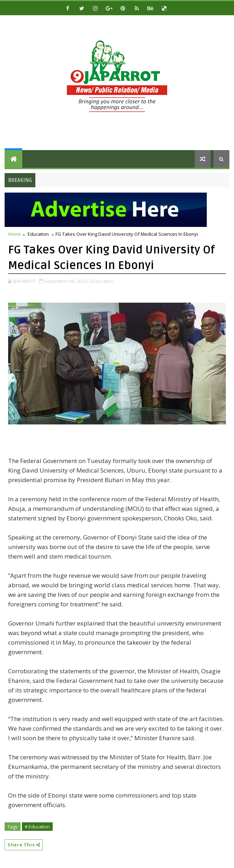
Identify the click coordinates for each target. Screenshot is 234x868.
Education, (104, 281)
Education (38, 234)
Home (14, 234)
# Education (37, 827)
